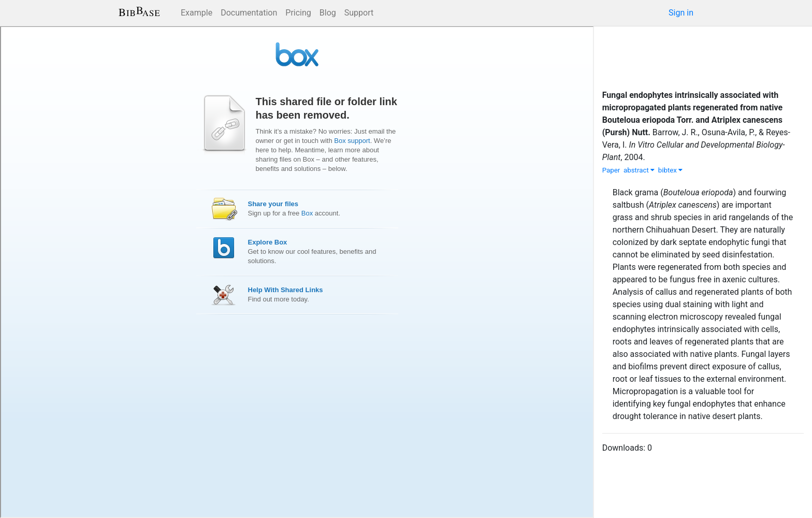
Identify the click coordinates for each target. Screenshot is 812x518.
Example (197, 13)
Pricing (298, 13)
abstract (639, 170)
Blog (328, 13)
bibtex (671, 170)
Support (359, 13)
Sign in (681, 13)
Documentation (249, 13)
